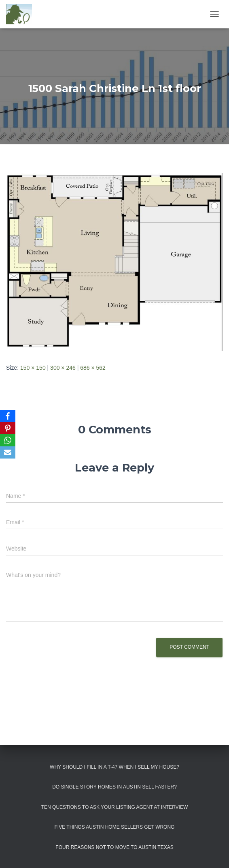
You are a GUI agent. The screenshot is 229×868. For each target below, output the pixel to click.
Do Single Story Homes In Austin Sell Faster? (114, 787)
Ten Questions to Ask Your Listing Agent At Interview (115, 807)
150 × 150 (33, 368)
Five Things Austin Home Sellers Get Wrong (115, 827)
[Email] (8, 452)
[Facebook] (8, 416)
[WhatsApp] (8, 440)
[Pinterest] (8, 428)
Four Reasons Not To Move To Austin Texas (114, 847)
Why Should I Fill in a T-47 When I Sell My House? (114, 767)
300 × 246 (63, 368)
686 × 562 (93, 368)
